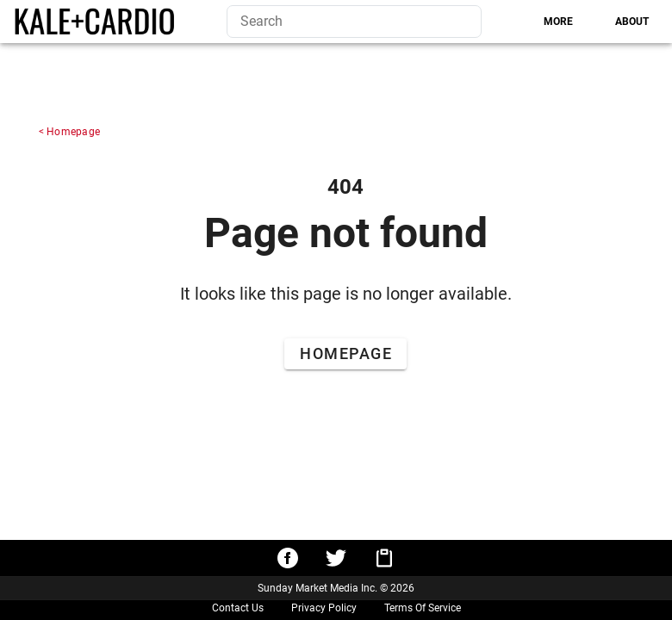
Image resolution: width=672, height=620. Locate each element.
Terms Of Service (423, 608)
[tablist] (572, 22)
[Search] (454, 22)
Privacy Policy (324, 608)
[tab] (558, 22)
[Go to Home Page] (345, 354)
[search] (354, 22)
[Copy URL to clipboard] (384, 558)
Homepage (73, 132)
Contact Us (238, 608)
